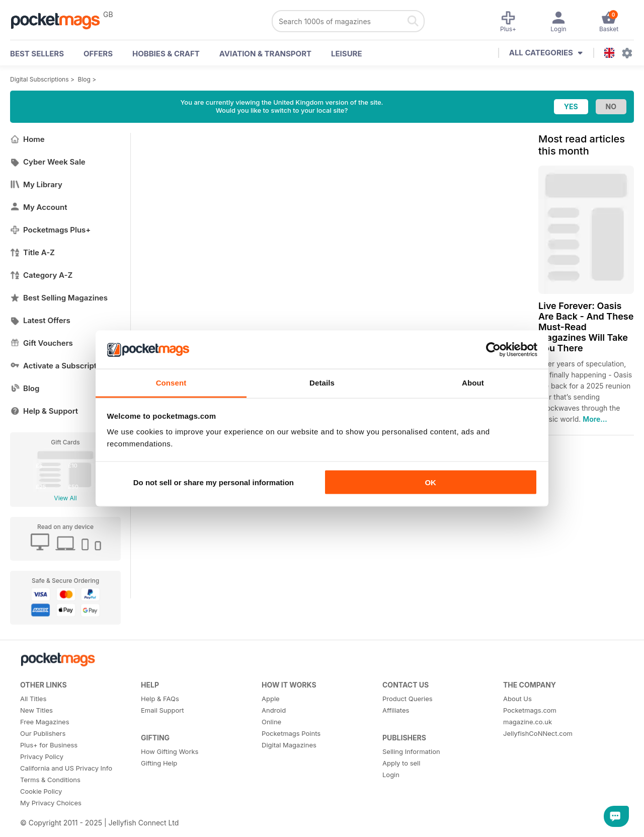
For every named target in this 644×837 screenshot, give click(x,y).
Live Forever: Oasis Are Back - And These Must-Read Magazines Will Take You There (586, 327)
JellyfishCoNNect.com (538, 733)
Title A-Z (32, 252)
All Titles (33, 699)
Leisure (347, 54)
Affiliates (396, 710)
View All (65, 498)
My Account (39, 207)
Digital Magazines (289, 745)
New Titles (36, 710)
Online (271, 722)
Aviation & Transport (265, 54)
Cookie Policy (41, 791)
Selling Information (411, 751)
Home (27, 139)
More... (595, 419)
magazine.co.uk (528, 722)
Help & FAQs (160, 699)
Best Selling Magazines (59, 298)
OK (430, 482)
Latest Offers (40, 320)
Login (391, 775)
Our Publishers (43, 733)
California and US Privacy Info (66, 768)
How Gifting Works (170, 751)
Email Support (163, 710)
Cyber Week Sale (48, 162)
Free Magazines (45, 722)
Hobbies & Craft (166, 54)
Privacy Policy (42, 756)
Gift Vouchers (42, 343)
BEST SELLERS (37, 54)
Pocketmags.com (530, 710)
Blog (84, 79)
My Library (36, 184)
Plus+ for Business (49, 745)
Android (274, 710)
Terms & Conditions (50, 780)
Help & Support (44, 411)
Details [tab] (322, 383)
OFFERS (98, 54)
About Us (517, 699)
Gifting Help (159, 763)
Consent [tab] (171, 383)
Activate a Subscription (59, 366)
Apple (271, 699)
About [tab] (473, 383)
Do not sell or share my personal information (214, 482)
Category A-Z (41, 275)
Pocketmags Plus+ (50, 230)
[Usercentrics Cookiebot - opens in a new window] (493, 349)
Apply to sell (401, 763)
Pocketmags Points (291, 733)
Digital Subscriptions (39, 79)
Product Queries (408, 699)
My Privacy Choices (51, 803)
